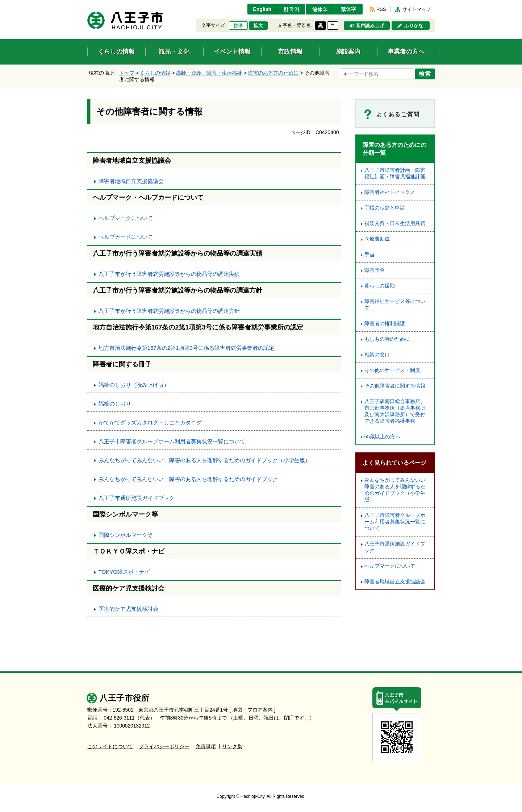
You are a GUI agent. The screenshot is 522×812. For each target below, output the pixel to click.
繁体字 (348, 9)
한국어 (291, 9)
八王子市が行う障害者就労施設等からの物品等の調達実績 (169, 274)
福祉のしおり (115, 404)
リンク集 (232, 747)
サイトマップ (417, 9)
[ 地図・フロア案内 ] (252, 710)
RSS (381, 9)
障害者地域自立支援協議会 (131, 181)
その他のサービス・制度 (392, 370)
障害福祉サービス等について (395, 305)
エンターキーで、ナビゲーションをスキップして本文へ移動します (87, 5)
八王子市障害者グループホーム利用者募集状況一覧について (172, 441)
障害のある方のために (273, 73)
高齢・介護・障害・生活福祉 (209, 73)
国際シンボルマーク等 (126, 535)
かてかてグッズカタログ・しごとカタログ (150, 422)
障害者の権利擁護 (385, 324)
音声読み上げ (370, 26)
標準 (238, 26)
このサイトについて (110, 747)
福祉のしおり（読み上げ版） (134, 385)
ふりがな (414, 26)
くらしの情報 (155, 73)
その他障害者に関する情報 (395, 386)
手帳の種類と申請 (385, 208)
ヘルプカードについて (126, 237)
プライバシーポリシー (164, 747)
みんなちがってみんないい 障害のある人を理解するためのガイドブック (188, 479)
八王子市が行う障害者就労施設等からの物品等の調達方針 (169, 311)
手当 (369, 255)
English (262, 9)
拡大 (258, 26)
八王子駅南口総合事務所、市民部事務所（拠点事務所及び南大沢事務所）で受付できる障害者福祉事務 (395, 411)
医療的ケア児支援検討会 (128, 609)
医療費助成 (377, 239)
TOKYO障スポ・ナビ (124, 572)
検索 (425, 74)
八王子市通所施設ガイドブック (137, 498)
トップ (127, 73)
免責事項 (206, 747)
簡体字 (320, 10)
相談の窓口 (377, 355)
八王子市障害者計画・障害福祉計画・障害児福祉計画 (395, 173)
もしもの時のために (387, 339)
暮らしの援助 (380, 286)
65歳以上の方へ (382, 437)
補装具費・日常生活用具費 (395, 223)
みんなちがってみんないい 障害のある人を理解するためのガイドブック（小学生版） (204, 460)
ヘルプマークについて (126, 218)
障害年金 (375, 270)
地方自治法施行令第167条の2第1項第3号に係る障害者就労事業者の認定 (186, 348)
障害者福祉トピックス (390, 192)
